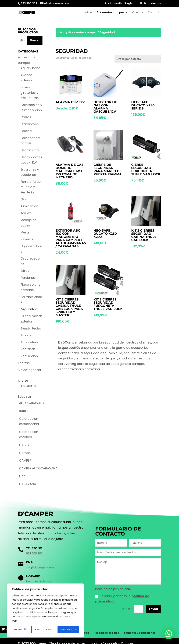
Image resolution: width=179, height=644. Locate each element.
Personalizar (22, 629)
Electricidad (30, 150)
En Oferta (28, 386)
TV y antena (30, 342)
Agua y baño (30, 68)
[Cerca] (82, 585)
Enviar (154, 609)
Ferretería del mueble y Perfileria (31, 187)
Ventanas (28, 349)
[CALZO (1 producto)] (24, 445)
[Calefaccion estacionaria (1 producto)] (30, 421)
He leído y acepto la (122, 599)
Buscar (35, 40)
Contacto (154, 13)
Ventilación (29, 356)
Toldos (26, 335)
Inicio (88, 13)
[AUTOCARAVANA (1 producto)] (32, 403)
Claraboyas (30, 124)
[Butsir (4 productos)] (23, 411)
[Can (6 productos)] (22, 476)
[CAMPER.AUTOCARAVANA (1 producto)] (38, 468)
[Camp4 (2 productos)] (25, 453)
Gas (24, 199)
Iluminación (29, 206)
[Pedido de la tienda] (138, 59)
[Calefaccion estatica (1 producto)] (30, 435)
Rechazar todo (45, 629)
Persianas (28, 278)
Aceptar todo (68, 629)
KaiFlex (26, 213)
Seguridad (29, 309)
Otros (25, 271)
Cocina (26, 131)
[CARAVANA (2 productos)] (28, 484)
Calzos (26, 117)
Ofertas (138, 13)
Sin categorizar (30, 370)
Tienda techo (31, 328)
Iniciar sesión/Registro (121, 4)
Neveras (27, 239)
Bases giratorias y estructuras (30, 93)
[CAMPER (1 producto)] (25, 461)
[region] (45, 610)
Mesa (25, 232)
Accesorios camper (110, 13)
